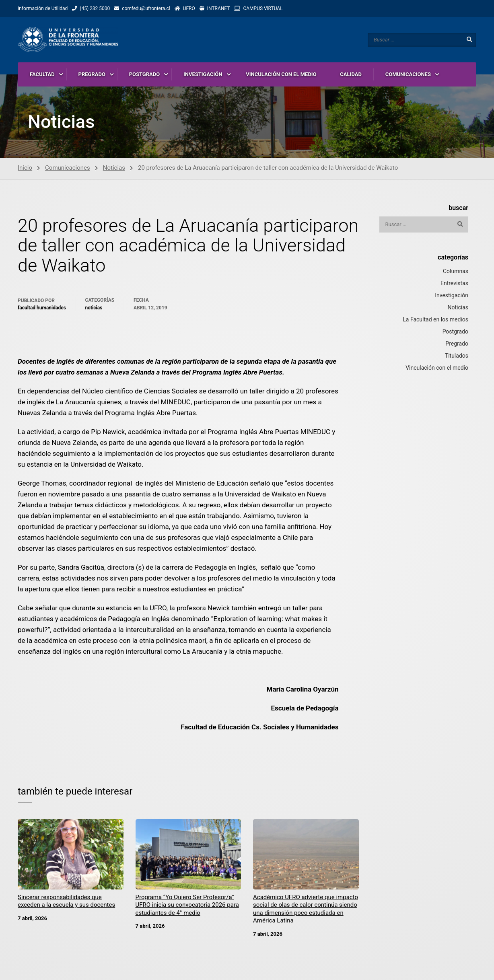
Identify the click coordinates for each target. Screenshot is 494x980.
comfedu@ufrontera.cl (146, 8)
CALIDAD (351, 74)
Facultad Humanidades (42, 308)
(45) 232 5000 (95, 8)
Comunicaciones (68, 168)
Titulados (457, 356)
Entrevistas (454, 284)
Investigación (452, 296)
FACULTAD (42, 74)
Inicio (25, 168)
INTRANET (219, 8)
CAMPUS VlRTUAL (263, 8)
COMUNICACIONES (408, 74)
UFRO (189, 8)
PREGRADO (92, 74)
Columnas (456, 272)
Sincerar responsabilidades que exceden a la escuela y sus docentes (66, 902)
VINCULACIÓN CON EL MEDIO (281, 74)
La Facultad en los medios (435, 320)
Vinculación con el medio (437, 368)
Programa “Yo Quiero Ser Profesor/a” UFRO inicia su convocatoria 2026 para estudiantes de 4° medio (187, 905)
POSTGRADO (145, 74)
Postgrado (455, 332)
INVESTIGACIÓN (203, 74)
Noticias (114, 168)
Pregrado (457, 344)
